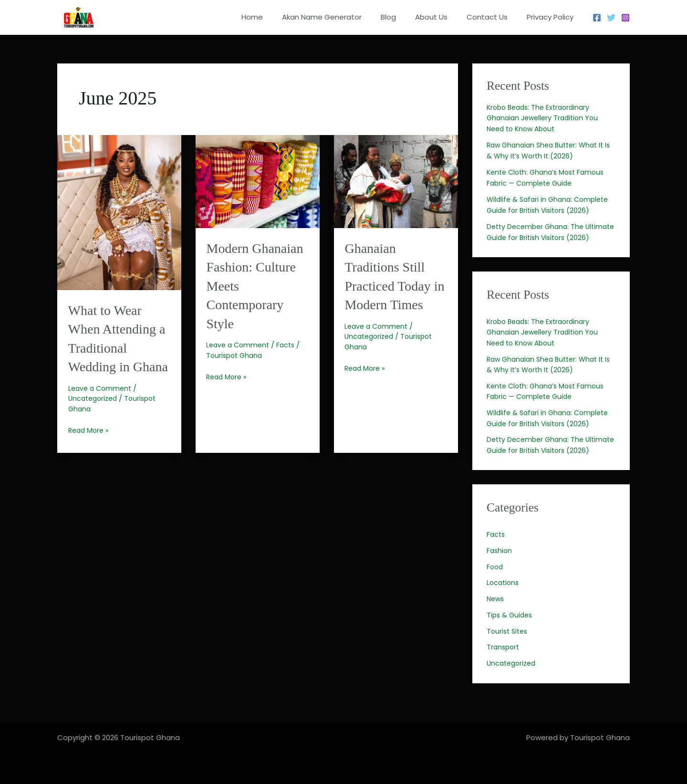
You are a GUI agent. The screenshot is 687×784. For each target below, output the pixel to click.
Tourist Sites (509, 653)
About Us (443, 17)
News (496, 620)
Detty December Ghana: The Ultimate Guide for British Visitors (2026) (545, 237)
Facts (290, 362)
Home (278, 17)
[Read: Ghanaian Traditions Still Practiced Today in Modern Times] (396, 181)
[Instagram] (625, 18)
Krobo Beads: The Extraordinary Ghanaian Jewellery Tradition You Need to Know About (546, 118)
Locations (504, 604)
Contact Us (494, 17)
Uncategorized (95, 416)
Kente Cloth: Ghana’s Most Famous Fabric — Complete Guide (549, 402)
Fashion (500, 572)
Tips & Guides (511, 636)
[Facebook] (597, 18)
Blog (405, 17)
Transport (504, 668)
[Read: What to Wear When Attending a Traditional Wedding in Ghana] (119, 212)
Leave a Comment (102, 406)
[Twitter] (611, 18)
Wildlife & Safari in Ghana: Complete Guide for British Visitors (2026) (551, 429)
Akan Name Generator (343, 17)
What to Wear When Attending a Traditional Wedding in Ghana (115, 347)
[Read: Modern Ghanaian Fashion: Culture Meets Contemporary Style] (258, 181)
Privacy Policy (552, 17)
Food (495, 588)
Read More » (90, 448)
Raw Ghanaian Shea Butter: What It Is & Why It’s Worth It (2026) (549, 375)
